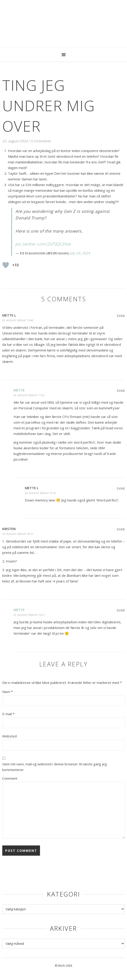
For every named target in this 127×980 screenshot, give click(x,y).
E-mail (8, 714)
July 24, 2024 (80, 253)
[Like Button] (6, 265)
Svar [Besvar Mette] (121, 391)
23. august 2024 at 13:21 (29, 615)
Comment (10, 778)
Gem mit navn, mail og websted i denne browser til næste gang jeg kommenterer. (55, 767)
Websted (9, 736)
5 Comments (41, 141)
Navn (8, 692)
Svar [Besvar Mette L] (121, 316)
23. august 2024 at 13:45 (18, 320)
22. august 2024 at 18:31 (18, 534)
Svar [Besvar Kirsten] (121, 529)
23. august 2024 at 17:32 (29, 395)
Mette (19, 390)
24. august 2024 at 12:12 (40, 493)
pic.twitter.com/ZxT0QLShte (43, 244)
